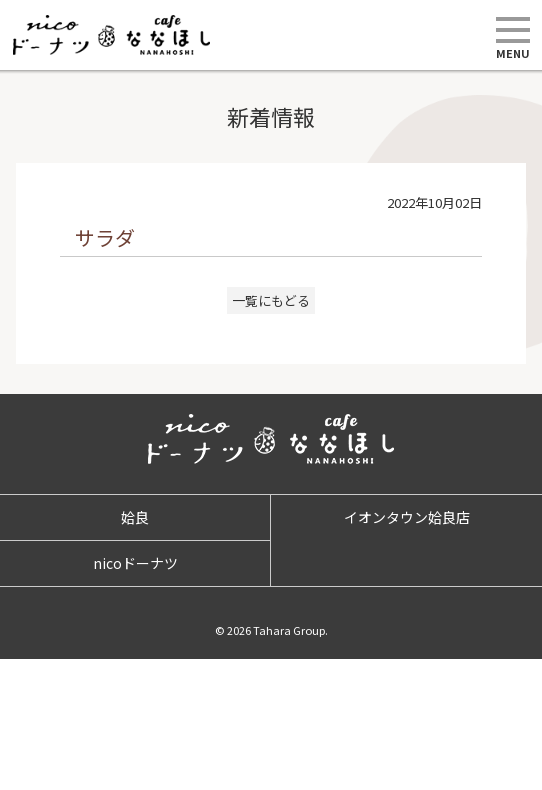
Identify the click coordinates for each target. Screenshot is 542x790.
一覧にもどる (271, 300)
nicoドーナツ (135, 563)
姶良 (135, 517)
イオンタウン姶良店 (407, 517)
